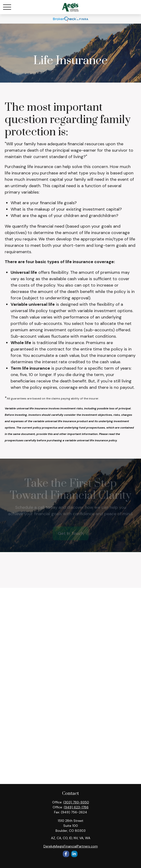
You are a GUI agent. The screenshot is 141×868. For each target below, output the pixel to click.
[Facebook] (66, 854)
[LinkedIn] (74, 854)
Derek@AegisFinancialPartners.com (71, 846)
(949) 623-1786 (76, 807)
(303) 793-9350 (76, 802)
